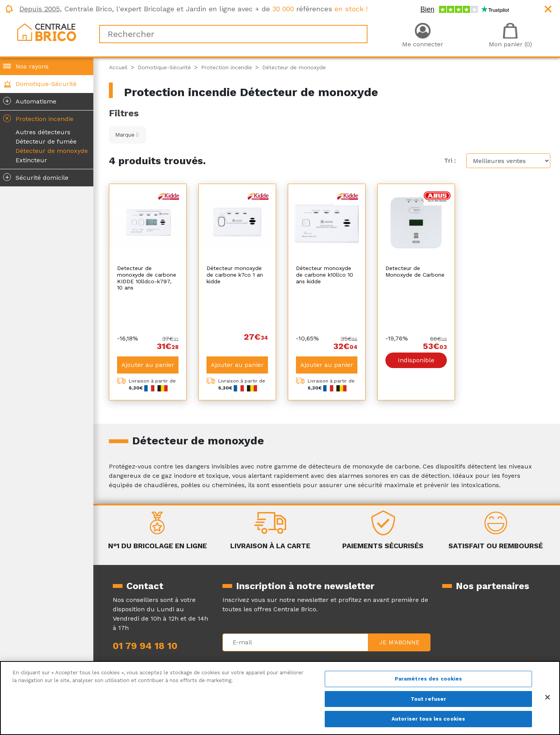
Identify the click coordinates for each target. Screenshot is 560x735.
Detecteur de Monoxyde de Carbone (415, 271)
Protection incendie (38, 118)
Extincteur (31, 160)
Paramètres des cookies (429, 679)
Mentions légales (248, 658)
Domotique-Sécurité (46, 84)
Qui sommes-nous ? (143, 658)
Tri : (450, 161)
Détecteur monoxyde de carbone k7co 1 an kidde (235, 275)
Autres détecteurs (43, 132)
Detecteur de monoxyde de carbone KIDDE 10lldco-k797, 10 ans (147, 278)
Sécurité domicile (36, 177)
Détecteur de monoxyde (52, 151)
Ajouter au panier (148, 325)
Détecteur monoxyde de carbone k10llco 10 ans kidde (325, 275)
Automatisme (30, 101)
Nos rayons (32, 66)
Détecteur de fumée (46, 141)
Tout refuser (429, 699)
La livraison (350, 658)
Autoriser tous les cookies (428, 719)
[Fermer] (548, 697)
